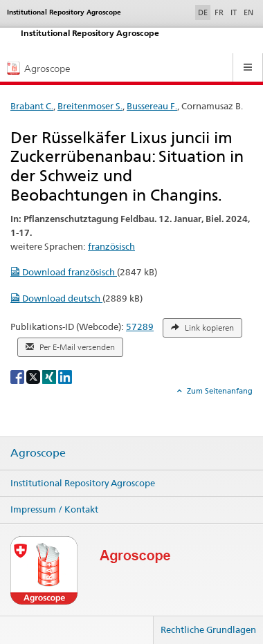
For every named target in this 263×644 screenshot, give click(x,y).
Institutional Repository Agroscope (83, 483)
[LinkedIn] (65, 376)
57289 (140, 326)
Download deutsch (56, 298)
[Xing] (50, 376)
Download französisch (64, 272)
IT (234, 12)
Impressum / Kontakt (54, 509)
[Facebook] (18, 376)
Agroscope (38, 453)
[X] (34, 376)
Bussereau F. (152, 106)
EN (248, 12)
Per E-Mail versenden (70, 347)
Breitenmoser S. (90, 106)
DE (204, 12)
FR (219, 12)
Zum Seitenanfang (219, 391)
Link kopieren (202, 328)
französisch (111, 246)
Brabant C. (32, 106)
